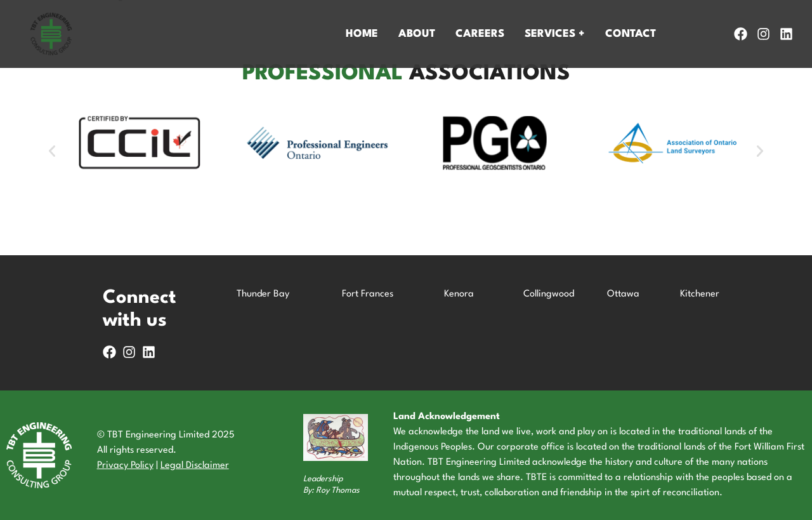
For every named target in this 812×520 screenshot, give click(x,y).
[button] (52, 151)
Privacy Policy (125, 466)
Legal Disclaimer (195, 466)
